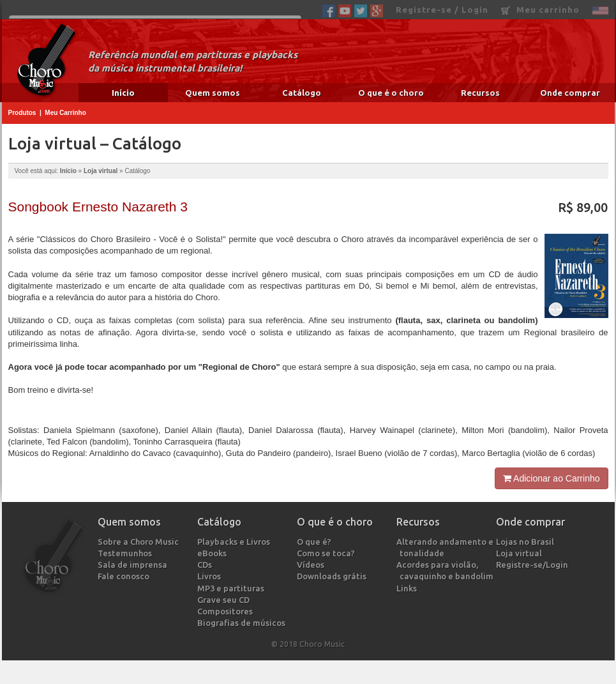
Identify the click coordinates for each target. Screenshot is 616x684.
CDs (206, 565)
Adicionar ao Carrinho (552, 478)
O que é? (316, 542)
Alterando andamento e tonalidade (447, 547)
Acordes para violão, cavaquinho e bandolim (447, 570)
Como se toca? (327, 553)
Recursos (480, 93)
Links (408, 588)
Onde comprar (570, 93)
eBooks (214, 553)
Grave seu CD (225, 600)
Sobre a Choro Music (140, 542)
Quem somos (213, 93)
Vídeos (312, 565)
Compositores (227, 611)
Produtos (22, 113)
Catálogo (302, 93)
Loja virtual (101, 171)
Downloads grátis (333, 576)
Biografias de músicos (243, 623)
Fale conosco (125, 576)
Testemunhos (126, 553)
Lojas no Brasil (527, 542)
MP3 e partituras (232, 588)
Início (123, 93)
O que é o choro (391, 93)
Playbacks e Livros (235, 542)
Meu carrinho (540, 10)
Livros (211, 576)
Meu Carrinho (65, 113)
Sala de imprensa (134, 565)
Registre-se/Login (534, 565)
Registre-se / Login (442, 10)
